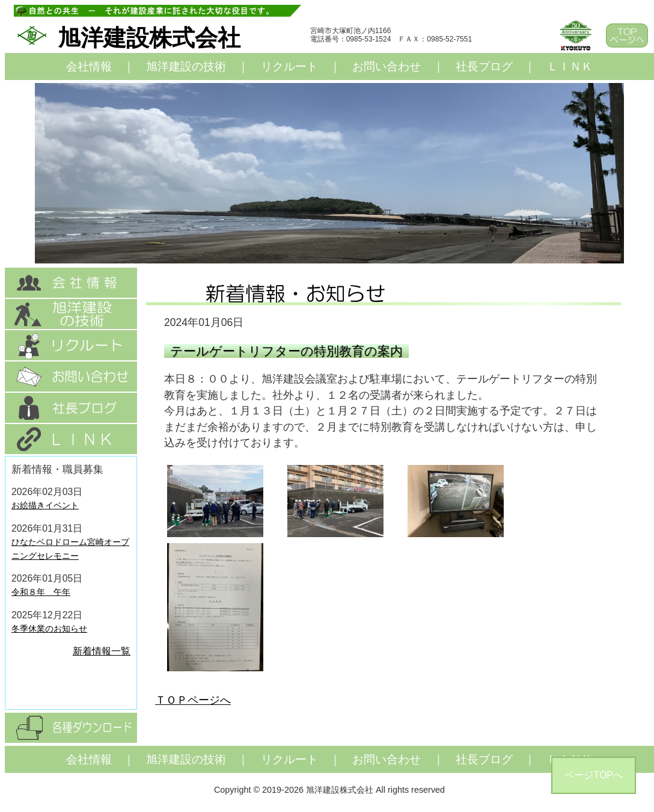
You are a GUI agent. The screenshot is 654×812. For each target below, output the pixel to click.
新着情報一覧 (102, 651)
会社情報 (89, 66)
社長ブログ (484, 66)
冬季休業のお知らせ (49, 629)
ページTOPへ (594, 775)
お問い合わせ (387, 66)
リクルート (289, 66)
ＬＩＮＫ (570, 66)
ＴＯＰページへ (193, 700)
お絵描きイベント (45, 505)
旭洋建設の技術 (186, 66)
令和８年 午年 (41, 592)
